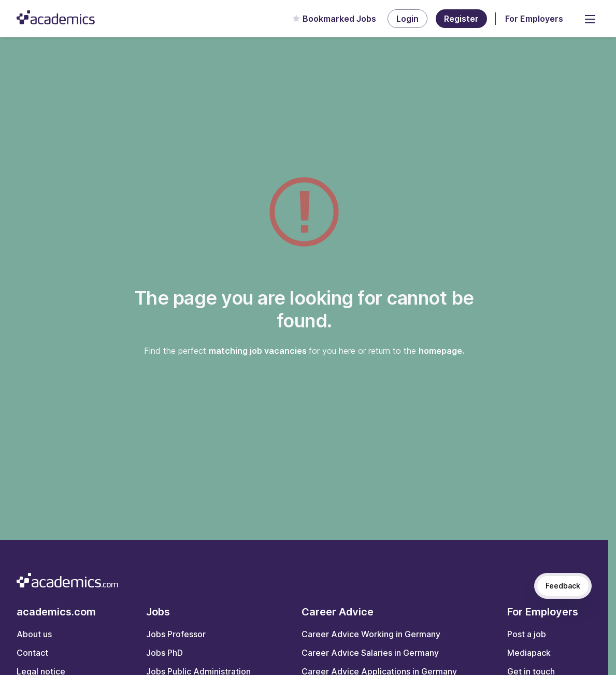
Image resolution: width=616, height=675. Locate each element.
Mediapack (529, 653)
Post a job (527, 634)
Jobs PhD (164, 653)
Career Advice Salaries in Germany (370, 653)
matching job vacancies (259, 351)
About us (34, 634)
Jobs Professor (176, 634)
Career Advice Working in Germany (371, 634)
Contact (32, 653)
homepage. (441, 351)
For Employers (534, 19)
